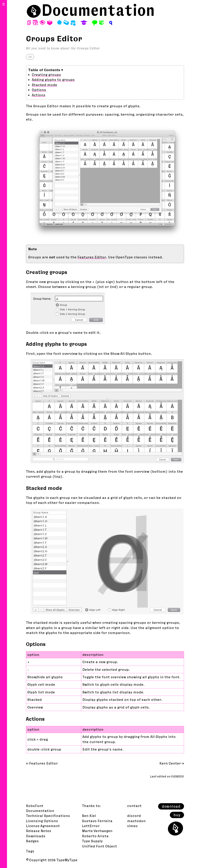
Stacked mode (44, 85)
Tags (30, 851)
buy (177, 815)
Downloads (36, 836)
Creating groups (46, 75)
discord (134, 816)
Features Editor (92, 257)
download (171, 806)
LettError (91, 826)
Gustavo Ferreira (97, 821)
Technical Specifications (48, 816)
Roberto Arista (95, 836)
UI (30, 57)
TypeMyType (67, 860)
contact (134, 806)
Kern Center (170, 763)
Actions (39, 95)
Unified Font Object (99, 846)
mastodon (136, 821)
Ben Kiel (89, 816)
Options (39, 90)
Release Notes (39, 831)
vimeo (132, 826)
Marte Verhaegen (97, 831)
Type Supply (92, 841)
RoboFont (35, 806)
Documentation (98, 10)
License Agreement (43, 826)
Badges (32, 841)
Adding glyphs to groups (53, 80)
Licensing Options (42, 821)
